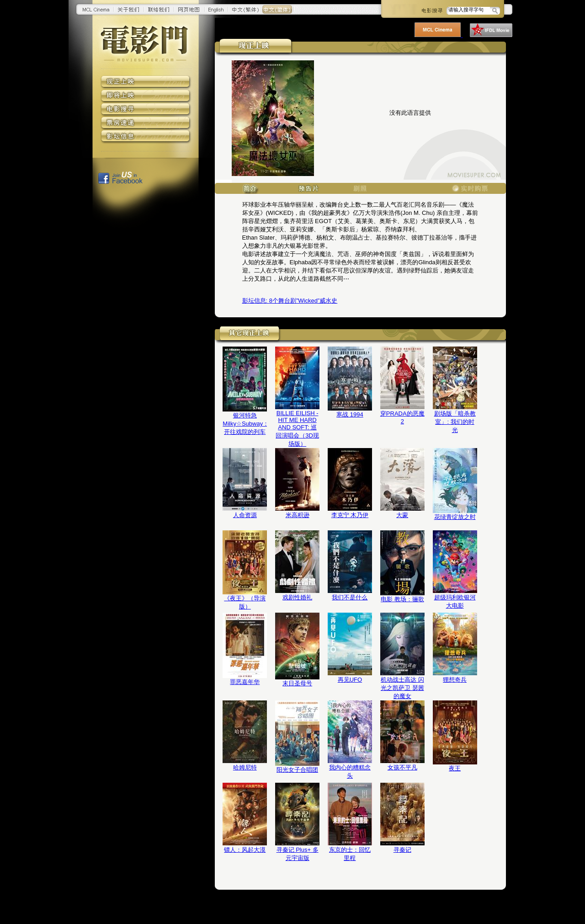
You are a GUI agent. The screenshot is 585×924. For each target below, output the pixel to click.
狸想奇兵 (455, 680)
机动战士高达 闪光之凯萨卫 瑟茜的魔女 (402, 688)
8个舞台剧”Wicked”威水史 (290, 301)
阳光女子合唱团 (297, 770)
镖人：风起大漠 (245, 850)
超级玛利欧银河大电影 (455, 601)
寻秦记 (402, 850)
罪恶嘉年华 (245, 682)
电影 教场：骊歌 (402, 599)
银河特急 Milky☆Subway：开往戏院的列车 (245, 424)
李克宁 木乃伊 (350, 515)
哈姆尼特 (245, 767)
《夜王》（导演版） (245, 602)
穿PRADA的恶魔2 (402, 417)
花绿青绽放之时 (455, 517)
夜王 (455, 768)
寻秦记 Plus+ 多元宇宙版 (298, 854)
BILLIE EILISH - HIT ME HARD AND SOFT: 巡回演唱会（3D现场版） (297, 428)
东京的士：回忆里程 (350, 854)
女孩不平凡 (402, 767)
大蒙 (402, 515)
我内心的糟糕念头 (350, 772)
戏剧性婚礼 (297, 597)
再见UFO (350, 680)
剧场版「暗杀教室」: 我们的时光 (455, 422)
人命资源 (245, 515)
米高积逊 (298, 515)
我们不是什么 (350, 597)
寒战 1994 (350, 414)
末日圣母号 (297, 683)
